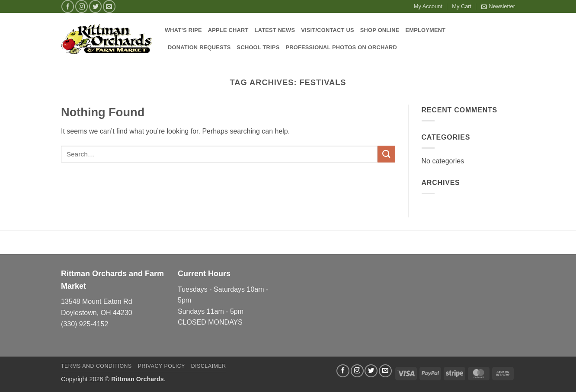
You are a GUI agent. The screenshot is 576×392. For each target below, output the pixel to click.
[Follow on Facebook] (68, 6)
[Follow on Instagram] (82, 6)
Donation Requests (199, 47)
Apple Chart (228, 30)
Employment (426, 30)
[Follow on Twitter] (95, 6)
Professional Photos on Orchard (341, 47)
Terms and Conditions (96, 366)
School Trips (258, 47)
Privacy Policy (162, 366)
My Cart (462, 6)
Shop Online (380, 30)
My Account (428, 6)
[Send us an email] (109, 6)
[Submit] (386, 154)
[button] (498, 6)
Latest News (275, 30)
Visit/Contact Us (328, 30)
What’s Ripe (183, 30)
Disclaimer (209, 366)
